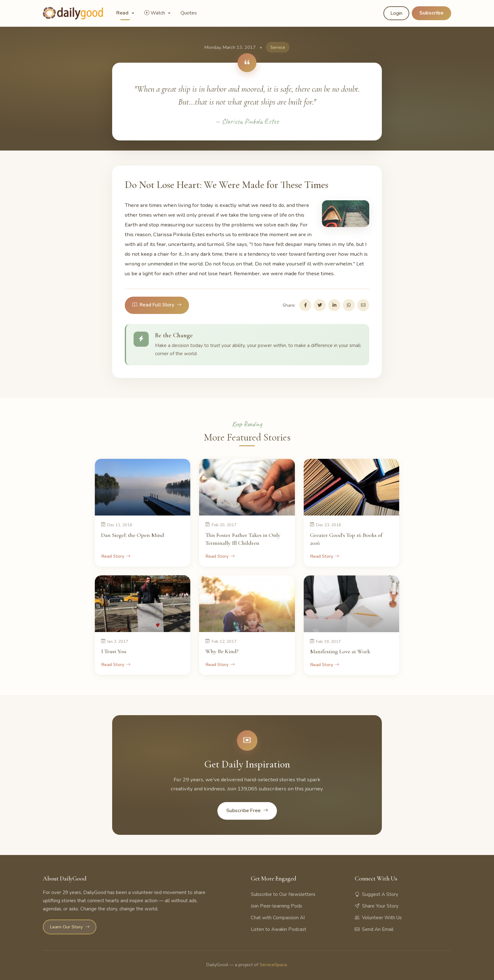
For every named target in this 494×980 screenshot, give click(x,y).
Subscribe (431, 13)
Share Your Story (377, 906)
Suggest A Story (376, 894)
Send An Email (374, 929)
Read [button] (123, 13)
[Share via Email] (363, 305)
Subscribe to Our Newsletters (283, 894)
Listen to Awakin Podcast (279, 929)
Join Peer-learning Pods (276, 906)
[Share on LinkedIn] (334, 305)
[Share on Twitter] (320, 305)
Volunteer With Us (378, 918)
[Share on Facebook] (305, 305)
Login (396, 13)
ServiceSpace (273, 965)
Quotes (189, 13)
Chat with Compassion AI (278, 918)
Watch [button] (155, 13)
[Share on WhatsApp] (349, 305)
